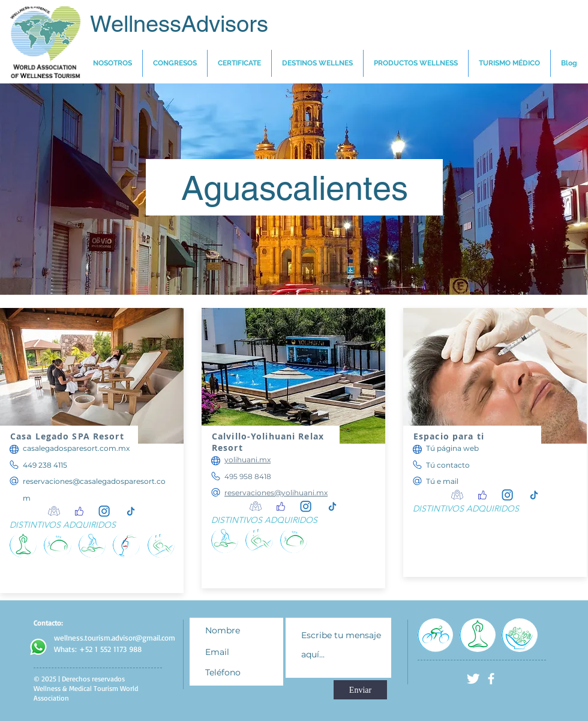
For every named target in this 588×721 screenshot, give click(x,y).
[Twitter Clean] (473, 679)
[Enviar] (360, 690)
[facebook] (491, 679)
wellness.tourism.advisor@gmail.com (115, 638)
